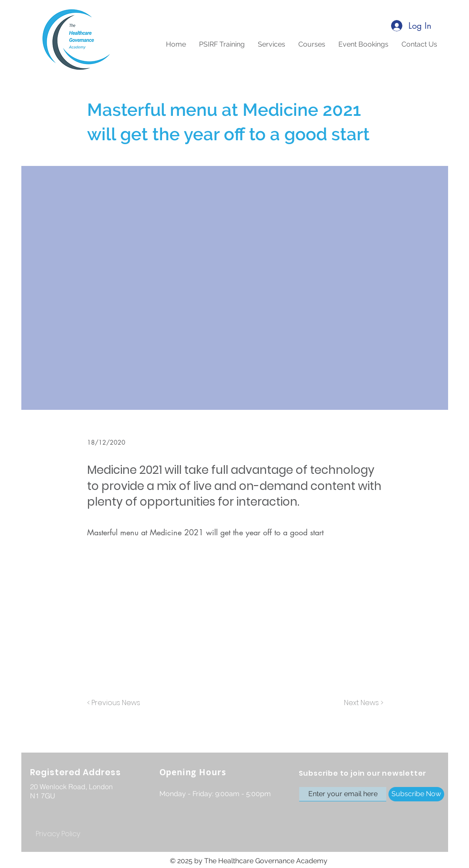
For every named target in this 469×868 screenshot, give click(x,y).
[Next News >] (361, 703)
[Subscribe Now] (416, 794)
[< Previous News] (116, 703)
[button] (312, 44)
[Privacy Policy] (58, 834)
